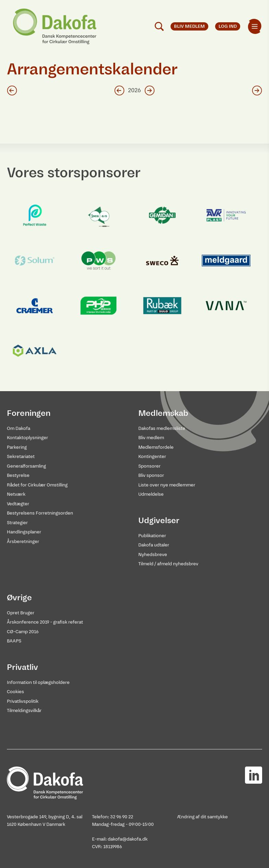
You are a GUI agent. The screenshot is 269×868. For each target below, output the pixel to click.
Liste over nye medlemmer (167, 485)
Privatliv (22, 667)
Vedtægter (18, 504)
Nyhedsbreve (153, 554)
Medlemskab (163, 413)
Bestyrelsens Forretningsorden (40, 513)
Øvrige (19, 598)
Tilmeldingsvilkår (24, 710)
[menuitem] (255, 26)
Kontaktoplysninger (27, 438)
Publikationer (152, 536)
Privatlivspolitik (23, 701)
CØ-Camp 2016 (23, 632)
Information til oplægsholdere (38, 682)
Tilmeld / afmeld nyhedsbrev (168, 564)
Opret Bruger (21, 613)
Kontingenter (152, 456)
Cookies (15, 692)
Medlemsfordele (156, 447)
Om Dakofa (19, 428)
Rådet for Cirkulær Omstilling (37, 485)
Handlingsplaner (24, 532)
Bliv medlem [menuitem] (189, 26)
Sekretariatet (21, 456)
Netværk (16, 494)
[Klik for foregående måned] (12, 91)
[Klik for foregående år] (119, 91)
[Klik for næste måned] (257, 91)
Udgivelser (159, 520)
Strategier (17, 523)
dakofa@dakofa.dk (128, 839)
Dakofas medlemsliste (162, 428)
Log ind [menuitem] (228, 26)
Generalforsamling (26, 466)
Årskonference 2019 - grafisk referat (45, 622)
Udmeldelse (151, 494)
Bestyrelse (18, 475)
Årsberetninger (23, 541)
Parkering (17, 447)
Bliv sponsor (151, 475)
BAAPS (14, 641)
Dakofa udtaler (154, 545)
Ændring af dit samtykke (202, 817)
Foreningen (29, 413)
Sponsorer (149, 466)
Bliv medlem (151, 438)
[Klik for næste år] (150, 91)
